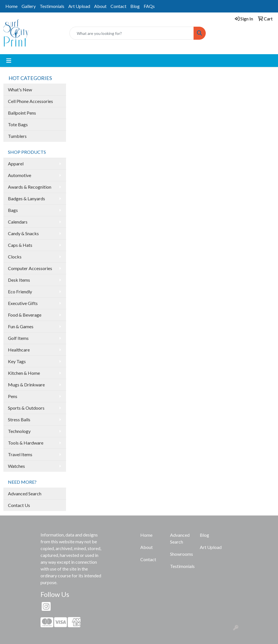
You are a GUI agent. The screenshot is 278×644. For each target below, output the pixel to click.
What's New (20, 90)
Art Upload (79, 6)
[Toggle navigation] (9, 61)
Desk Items (19, 280)
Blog (135, 6)
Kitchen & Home (24, 373)
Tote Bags (18, 124)
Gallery (29, 6)
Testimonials (52, 6)
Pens (13, 396)
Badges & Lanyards (26, 198)
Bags (13, 210)
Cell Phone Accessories (30, 101)
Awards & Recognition (30, 187)
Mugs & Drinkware (26, 385)
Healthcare (19, 350)
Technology (19, 431)
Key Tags (17, 361)
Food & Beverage (25, 315)
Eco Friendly (20, 292)
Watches (16, 466)
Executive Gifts (23, 303)
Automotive (20, 175)
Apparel (16, 164)
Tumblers (17, 136)
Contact (118, 6)
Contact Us (19, 505)
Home (11, 6)
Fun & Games (21, 326)
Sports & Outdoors (26, 408)
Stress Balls (19, 419)
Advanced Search (25, 493)
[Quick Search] (132, 33)
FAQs (149, 6)
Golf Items (18, 338)
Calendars (18, 222)
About (100, 6)
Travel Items (20, 454)
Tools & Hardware (26, 443)
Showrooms (182, 554)
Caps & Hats (20, 245)
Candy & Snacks (23, 233)
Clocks (15, 257)
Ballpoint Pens (22, 113)
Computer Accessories (30, 268)
